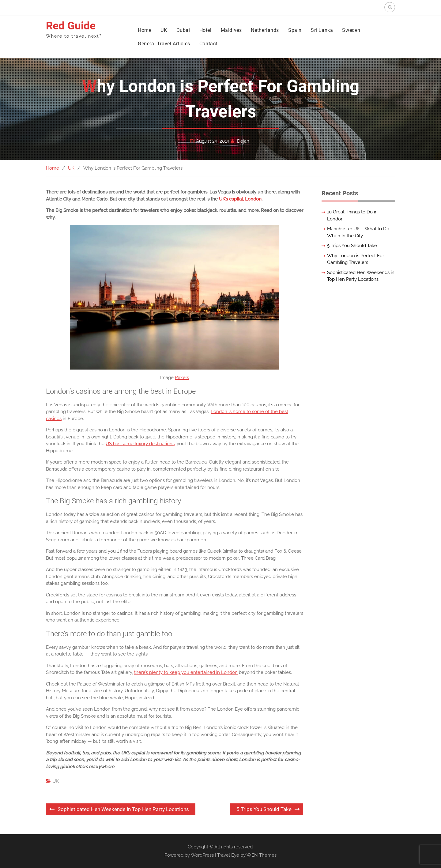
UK (164, 30)
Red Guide (71, 26)
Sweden (351, 30)
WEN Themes (262, 855)
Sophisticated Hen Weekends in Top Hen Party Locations (123, 809)
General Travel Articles (164, 44)
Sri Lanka (322, 30)
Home (145, 30)
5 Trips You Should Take (264, 809)
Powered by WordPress (189, 855)
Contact (208, 44)
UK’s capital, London (240, 199)
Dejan (243, 141)
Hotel (205, 30)
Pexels (182, 378)
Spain (295, 30)
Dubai (183, 30)
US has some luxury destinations (140, 444)
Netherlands (265, 30)
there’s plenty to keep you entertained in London (186, 672)
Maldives (231, 30)
